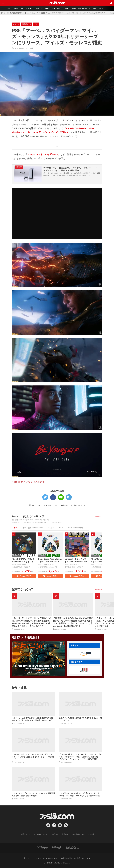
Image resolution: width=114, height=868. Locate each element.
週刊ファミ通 (98, 9)
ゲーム (16, 528)
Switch (15, 9)
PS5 (22, 9)
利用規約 (55, 834)
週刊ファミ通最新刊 (25, 637)
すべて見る (99, 516)
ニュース (66, 9)
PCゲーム (29, 9)
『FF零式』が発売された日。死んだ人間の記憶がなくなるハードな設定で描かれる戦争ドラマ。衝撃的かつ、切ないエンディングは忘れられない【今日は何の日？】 (73, 622)
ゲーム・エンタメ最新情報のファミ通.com (15, 13)
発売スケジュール (43, 9)
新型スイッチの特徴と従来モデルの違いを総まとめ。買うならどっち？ (80, 719)
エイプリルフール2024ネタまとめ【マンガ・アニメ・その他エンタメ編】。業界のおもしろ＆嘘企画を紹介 (80, 794)
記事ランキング (22, 589)
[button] (85, 654)
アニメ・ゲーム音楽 (75, 528)
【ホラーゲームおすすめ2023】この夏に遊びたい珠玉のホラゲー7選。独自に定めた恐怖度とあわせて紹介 (33, 719)
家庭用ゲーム (45, 13)
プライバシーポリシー (41, 834)
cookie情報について (79, 834)
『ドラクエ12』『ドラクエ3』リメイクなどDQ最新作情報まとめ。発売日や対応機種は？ (33, 795)
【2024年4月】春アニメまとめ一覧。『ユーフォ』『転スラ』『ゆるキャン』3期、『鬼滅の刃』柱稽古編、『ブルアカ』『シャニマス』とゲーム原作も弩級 (80, 757)
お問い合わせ (25, 834)
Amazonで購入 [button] (24, 576)
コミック (51, 528)
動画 (74, 9)
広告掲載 (91, 834)
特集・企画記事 (84, 9)
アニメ (61, 528)
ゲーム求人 (56, 9)
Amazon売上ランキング (28, 516)
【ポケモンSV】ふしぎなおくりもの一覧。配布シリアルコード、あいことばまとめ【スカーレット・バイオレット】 (33, 757)
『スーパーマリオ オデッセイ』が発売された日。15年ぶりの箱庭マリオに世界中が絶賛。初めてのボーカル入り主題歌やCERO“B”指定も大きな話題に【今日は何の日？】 (32, 622)
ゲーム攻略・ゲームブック (33, 528)
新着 (8, 9)
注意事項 (65, 834)
